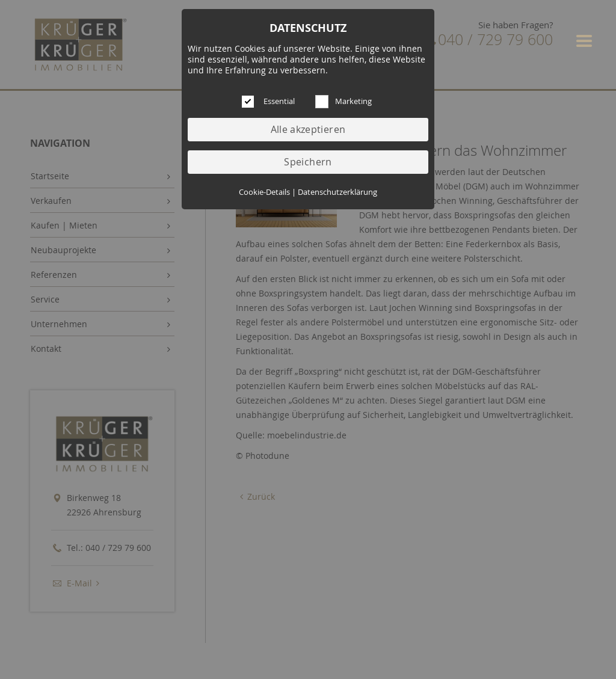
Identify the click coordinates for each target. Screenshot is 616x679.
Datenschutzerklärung (337, 192)
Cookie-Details (264, 192)
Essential (279, 101)
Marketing (353, 101)
